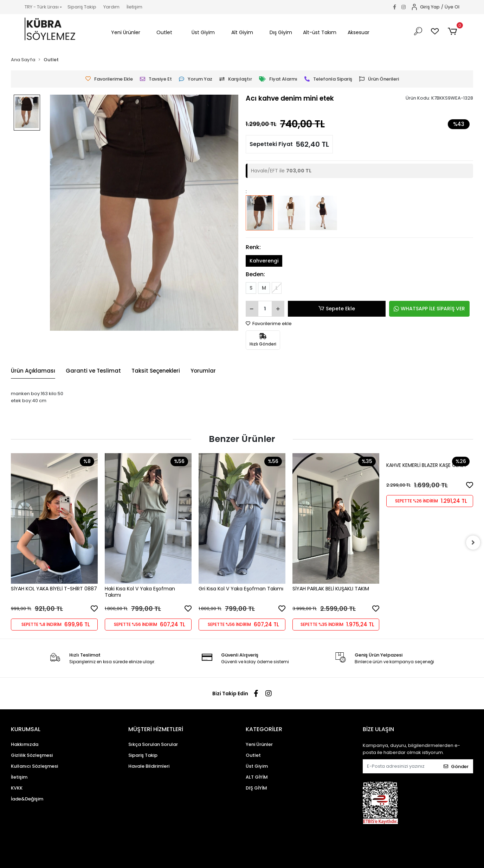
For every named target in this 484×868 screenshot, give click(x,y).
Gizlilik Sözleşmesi (32, 755)
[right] (473, 543)
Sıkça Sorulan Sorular (153, 744)
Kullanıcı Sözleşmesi (34, 766)
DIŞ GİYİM (256, 788)
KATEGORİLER (264, 729)
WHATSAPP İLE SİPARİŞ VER (429, 309)
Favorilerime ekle (269, 324)
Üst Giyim (257, 766)
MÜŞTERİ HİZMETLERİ (156, 729)
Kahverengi (264, 261)
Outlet (253, 755)
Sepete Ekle (337, 309)
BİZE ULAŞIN (378, 729)
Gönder (456, 766)
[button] (126, 33)
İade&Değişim (27, 799)
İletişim (134, 7)
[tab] (33, 371)
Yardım (111, 7)
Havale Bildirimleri (149, 766)
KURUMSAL (26, 729)
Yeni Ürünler (259, 744)
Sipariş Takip (82, 7)
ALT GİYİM (257, 777)
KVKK (17, 788)
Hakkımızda (25, 744)
